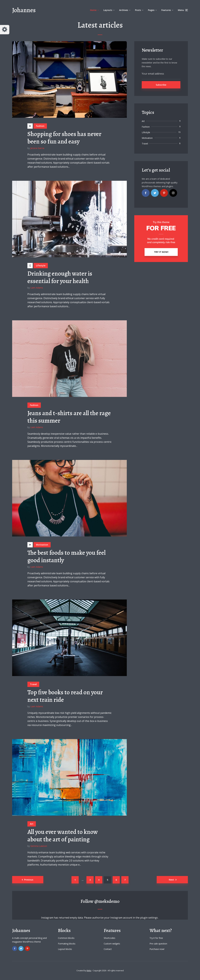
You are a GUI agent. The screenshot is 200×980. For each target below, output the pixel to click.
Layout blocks (65, 949)
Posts (138, 10)
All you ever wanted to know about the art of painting (63, 836)
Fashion (40, 126)
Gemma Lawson (39, 846)
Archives (124, 10)
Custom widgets (112, 944)
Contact (108, 949)
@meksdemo (107, 901)
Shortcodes (110, 938)
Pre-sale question (158, 944)
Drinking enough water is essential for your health (60, 277)
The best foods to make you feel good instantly (67, 556)
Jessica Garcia (37, 148)
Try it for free (156, 938)
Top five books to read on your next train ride (65, 696)
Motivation (42, 545)
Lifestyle (41, 266)
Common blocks (66, 938)
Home (93, 10)
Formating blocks (67, 944)
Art (32, 824)
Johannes (24, 10)
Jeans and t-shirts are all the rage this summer (69, 417)
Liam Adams (37, 288)
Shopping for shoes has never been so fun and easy (64, 138)
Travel (33, 684)
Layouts (108, 10)
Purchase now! (157, 949)
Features (166, 10)
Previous (29, 880)
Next (171, 880)
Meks (89, 971)
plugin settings (149, 918)
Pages (151, 10)
